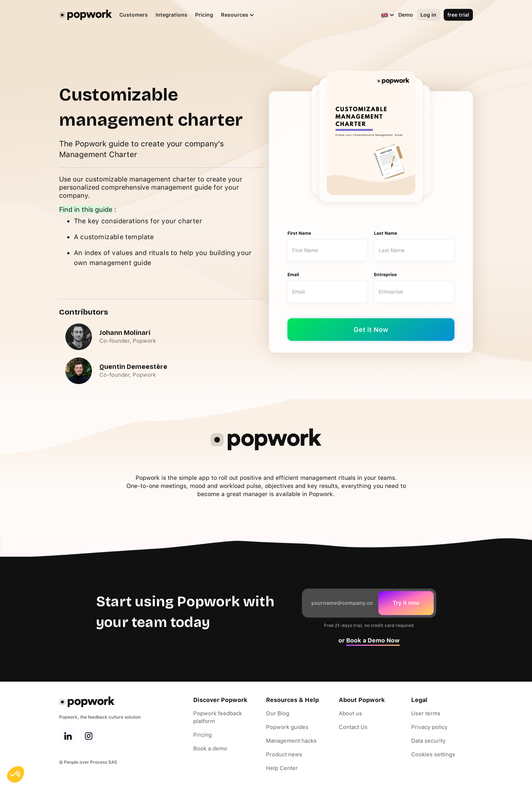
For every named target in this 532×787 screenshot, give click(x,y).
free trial (458, 15)
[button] (234, 15)
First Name (299, 233)
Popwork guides (287, 727)
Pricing (204, 15)
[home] (86, 15)
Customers (134, 15)
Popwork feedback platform (218, 717)
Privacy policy (429, 727)
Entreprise (385, 275)
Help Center (282, 768)
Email (293, 275)
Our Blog (278, 713)
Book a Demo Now (373, 640)
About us (350, 713)
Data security (428, 741)
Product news (284, 754)
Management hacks (291, 741)
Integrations (171, 15)
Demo (406, 15)
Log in (428, 15)
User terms (426, 713)
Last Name (386, 233)
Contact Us (353, 727)
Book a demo (210, 749)
